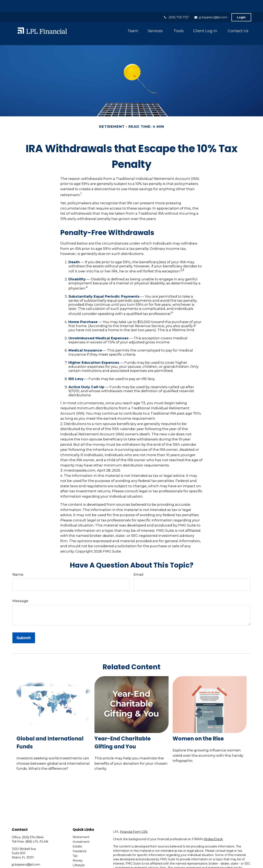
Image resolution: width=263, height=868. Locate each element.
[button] (133, 19)
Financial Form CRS (134, 813)
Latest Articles (83, 852)
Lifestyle (79, 847)
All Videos (79, 856)
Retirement (81, 819)
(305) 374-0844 (33, 819)
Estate (77, 828)
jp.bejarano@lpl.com (211, 5)
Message (20, 583)
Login (241, 5)
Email (139, 556)
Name (18, 556)
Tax (75, 837)
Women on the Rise (198, 720)
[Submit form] (24, 620)
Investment (81, 823)
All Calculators (82, 861)
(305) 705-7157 (176, 5)
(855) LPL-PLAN (37, 823)
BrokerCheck (213, 821)
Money (78, 842)
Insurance (80, 833)
